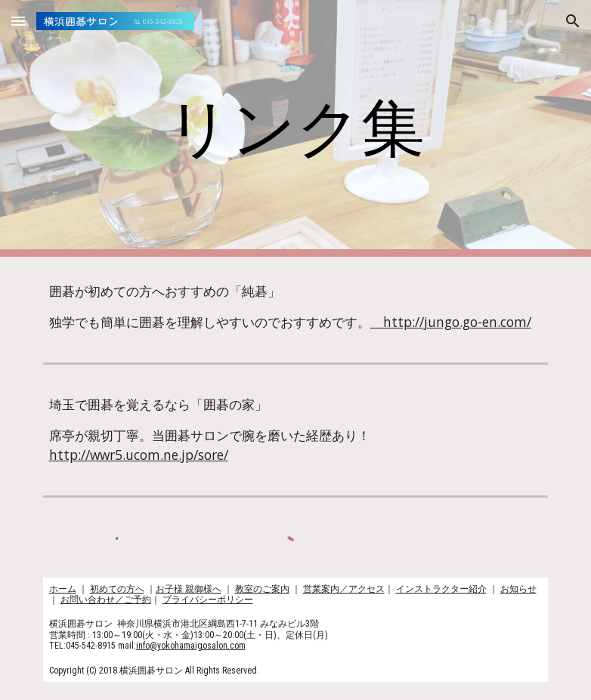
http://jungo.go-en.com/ (451, 322)
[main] (295, 129)
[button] (18, 21)
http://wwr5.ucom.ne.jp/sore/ (139, 455)
